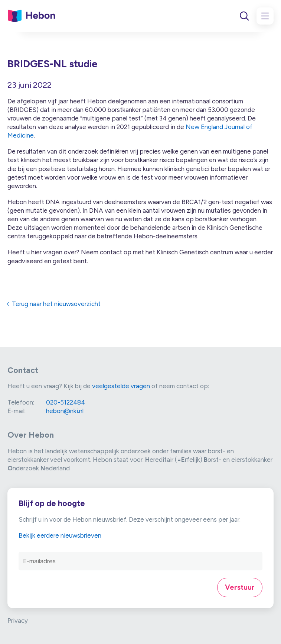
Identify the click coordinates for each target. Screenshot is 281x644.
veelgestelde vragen (121, 386)
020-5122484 (66, 402)
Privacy (18, 621)
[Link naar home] (32, 16)
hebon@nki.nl (65, 411)
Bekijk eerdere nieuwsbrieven (60, 535)
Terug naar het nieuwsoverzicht (56, 304)
